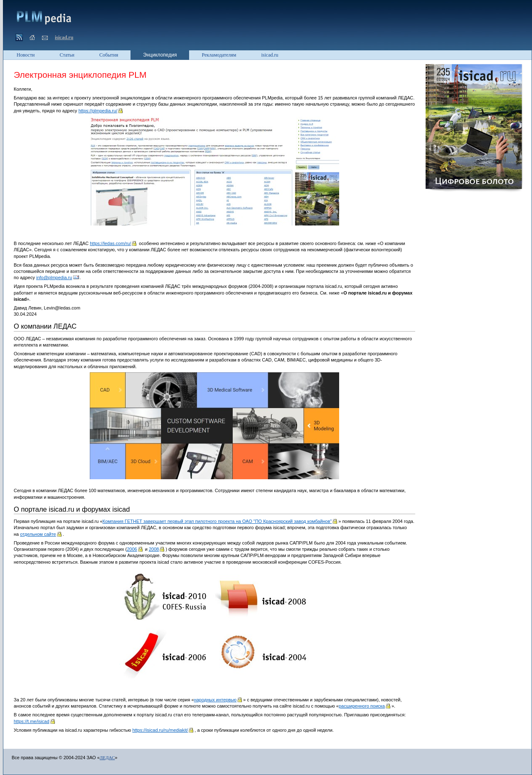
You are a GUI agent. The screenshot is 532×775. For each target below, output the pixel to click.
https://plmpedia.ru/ (98, 111)
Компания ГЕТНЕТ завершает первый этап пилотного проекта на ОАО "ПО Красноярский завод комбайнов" (217, 521)
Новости (26, 55)
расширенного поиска (362, 706)
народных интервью (215, 700)
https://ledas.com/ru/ (110, 243)
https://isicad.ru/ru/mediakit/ (160, 730)
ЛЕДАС (107, 758)
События (109, 55)
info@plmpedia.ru (54, 277)
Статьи (67, 55)
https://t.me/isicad (32, 721)
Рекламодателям (219, 55)
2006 (132, 549)
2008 (154, 549)
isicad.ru (64, 37)
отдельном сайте (38, 534)
